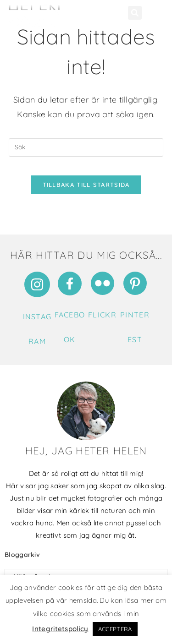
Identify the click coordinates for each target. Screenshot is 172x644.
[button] (135, 13)
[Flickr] (103, 283)
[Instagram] (37, 284)
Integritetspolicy (60, 629)
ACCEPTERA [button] (115, 629)
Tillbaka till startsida (86, 185)
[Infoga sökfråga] (86, 147)
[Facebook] (70, 284)
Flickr (102, 315)
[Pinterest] (135, 283)
